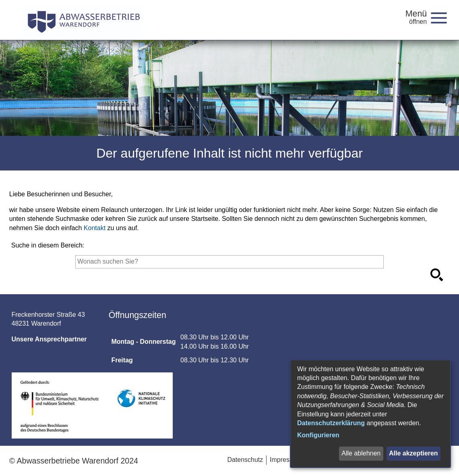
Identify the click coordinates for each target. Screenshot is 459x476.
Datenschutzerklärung (331, 423)
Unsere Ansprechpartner (49, 339)
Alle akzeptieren (414, 453)
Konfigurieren (318, 435)
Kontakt (95, 228)
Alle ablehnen (361, 453)
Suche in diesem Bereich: (48, 245)
